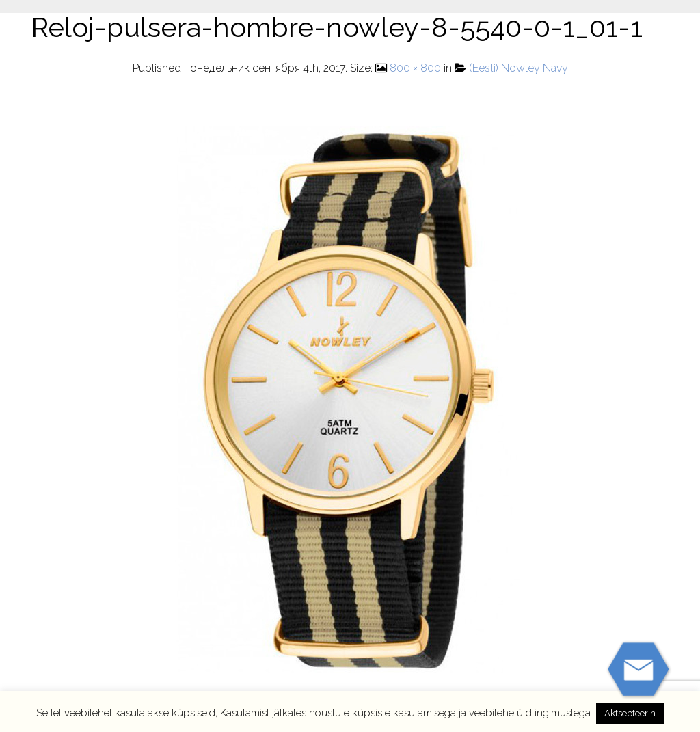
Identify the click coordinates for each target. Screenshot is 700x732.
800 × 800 (415, 68)
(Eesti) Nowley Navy (519, 68)
